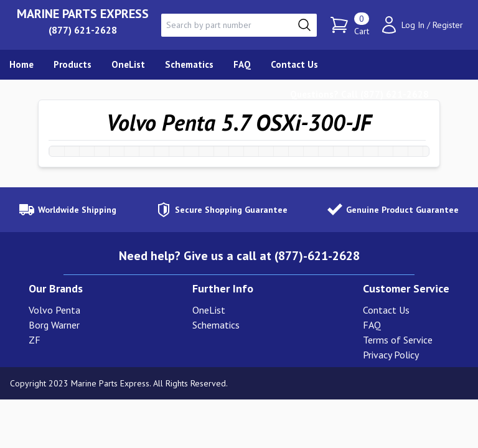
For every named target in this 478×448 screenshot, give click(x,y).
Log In (413, 25)
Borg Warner (54, 325)
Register (448, 25)
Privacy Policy (391, 355)
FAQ (372, 325)
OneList (209, 310)
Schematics (216, 325)
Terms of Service (398, 340)
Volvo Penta (54, 310)
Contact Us (386, 310)
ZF (35, 340)
